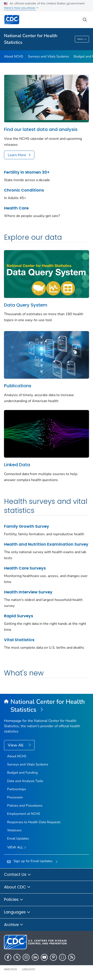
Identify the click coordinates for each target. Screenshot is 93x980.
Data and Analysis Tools (25, 781)
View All (16, 745)
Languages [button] (17, 912)
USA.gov (29, 969)
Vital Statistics (19, 640)
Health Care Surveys (25, 568)
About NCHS (14, 56)
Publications (18, 386)
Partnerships (17, 789)
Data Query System (26, 305)
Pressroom (15, 797)
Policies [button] (14, 900)
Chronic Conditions (24, 190)
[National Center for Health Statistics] (46, 706)
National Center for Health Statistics (31, 39)
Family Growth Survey (27, 526)
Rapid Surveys (19, 616)
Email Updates (18, 838)
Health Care (16, 208)
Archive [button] (14, 925)
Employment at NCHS (24, 814)
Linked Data (17, 465)
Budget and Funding (22, 773)
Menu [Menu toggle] (82, 39)
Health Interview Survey (28, 592)
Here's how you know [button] (21, 8)
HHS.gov (11, 969)
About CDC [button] (17, 887)
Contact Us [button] (18, 875)
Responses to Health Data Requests (34, 822)
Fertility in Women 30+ (27, 172)
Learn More (17, 155)
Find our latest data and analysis (41, 129)
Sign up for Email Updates (33, 861)
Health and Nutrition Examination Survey (46, 544)
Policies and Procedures (25, 805)
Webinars (14, 830)
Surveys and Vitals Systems (48, 56)
